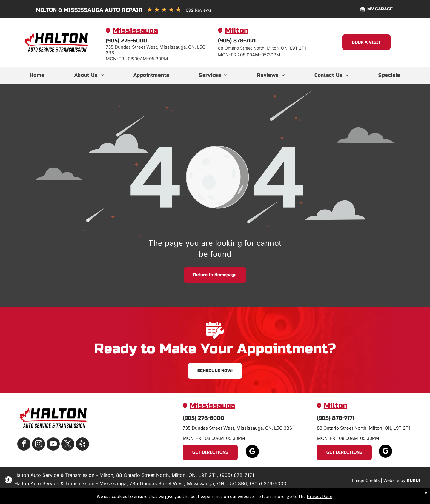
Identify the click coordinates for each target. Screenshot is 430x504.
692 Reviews (198, 10)
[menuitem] (37, 75)
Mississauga (135, 31)
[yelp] (82, 445)
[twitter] (68, 445)
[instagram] (39, 445)
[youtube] (53, 445)
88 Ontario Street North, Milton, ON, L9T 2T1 (364, 428)
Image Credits (366, 480)
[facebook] (24, 445)
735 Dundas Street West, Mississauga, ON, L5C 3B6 (237, 428)
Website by (394, 480)
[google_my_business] (252, 452)
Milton (237, 31)
